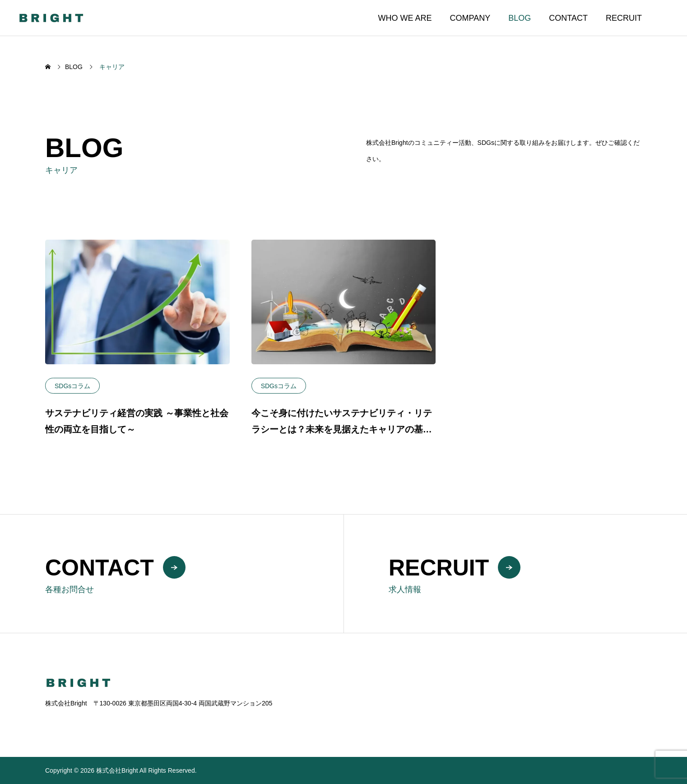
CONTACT (568, 18)
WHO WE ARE (405, 18)
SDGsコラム (72, 386)
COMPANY (470, 18)
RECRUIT (624, 18)
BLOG (520, 18)
